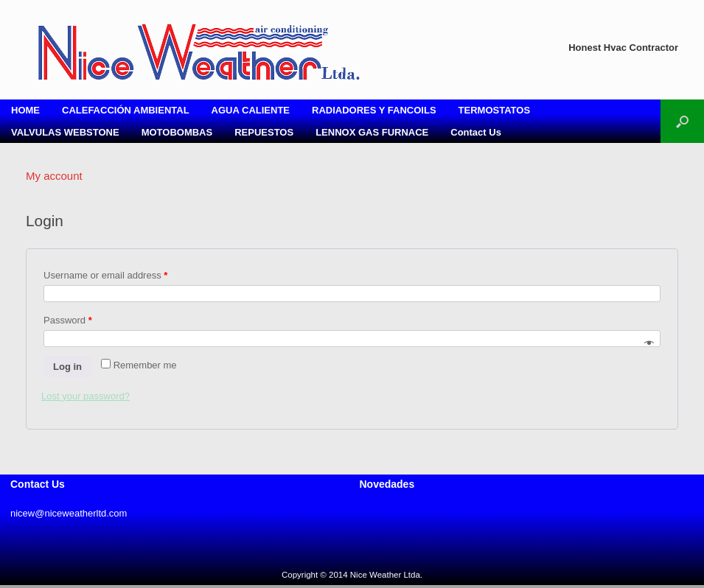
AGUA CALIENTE (251, 110)
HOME (25, 110)
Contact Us (476, 132)
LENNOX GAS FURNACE (372, 132)
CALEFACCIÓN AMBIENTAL (126, 110)
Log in (67, 367)
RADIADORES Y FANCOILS (374, 110)
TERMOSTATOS (495, 110)
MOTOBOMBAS (177, 132)
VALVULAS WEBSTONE (65, 132)
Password (68, 320)
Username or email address (105, 275)
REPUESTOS (264, 132)
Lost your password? (86, 396)
